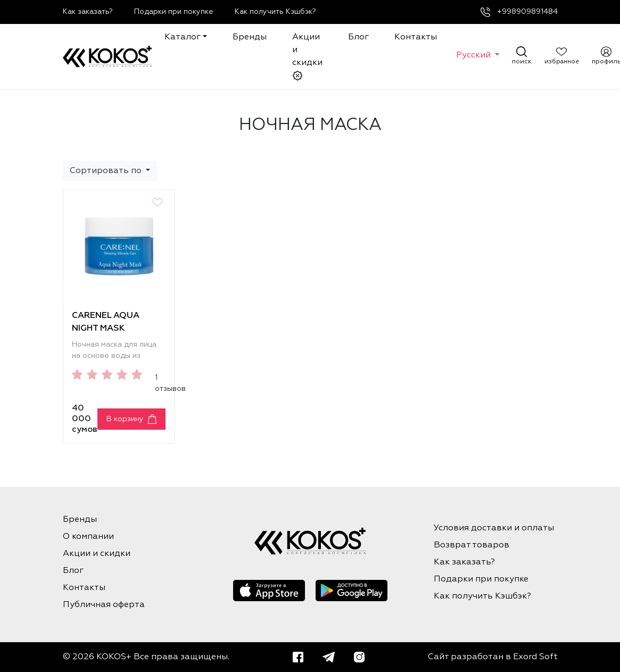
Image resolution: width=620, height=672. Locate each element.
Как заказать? (88, 12)
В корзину (125, 419)
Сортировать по (107, 171)
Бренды (250, 37)
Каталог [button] (183, 37)
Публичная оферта (104, 605)
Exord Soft (535, 657)
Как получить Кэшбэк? (275, 12)
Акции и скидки (307, 57)
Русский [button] (474, 55)
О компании (88, 537)
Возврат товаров (472, 545)
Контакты (416, 37)
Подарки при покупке (174, 12)
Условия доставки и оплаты (494, 528)
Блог (358, 37)
